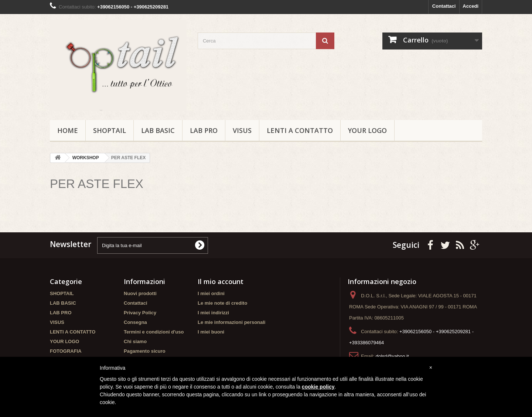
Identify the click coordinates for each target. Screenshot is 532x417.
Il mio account (221, 281)
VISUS (242, 130)
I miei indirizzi (213, 313)
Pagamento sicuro (145, 351)
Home (68, 130)
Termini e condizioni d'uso (154, 332)
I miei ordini (211, 293)
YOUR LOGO (367, 130)
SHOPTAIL (110, 130)
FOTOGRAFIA (66, 351)
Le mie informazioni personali (231, 322)
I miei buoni (211, 332)
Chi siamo (135, 341)
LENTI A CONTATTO (300, 130)
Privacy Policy (140, 313)
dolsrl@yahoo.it (392, 356)
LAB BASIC (158, 130)
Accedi (470, 6)
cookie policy (318, 387)
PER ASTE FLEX (97, 184)
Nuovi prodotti (140, 293)
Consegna (135, 322)
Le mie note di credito (222, 303)
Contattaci (444, 6)
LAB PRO (204, 130)
